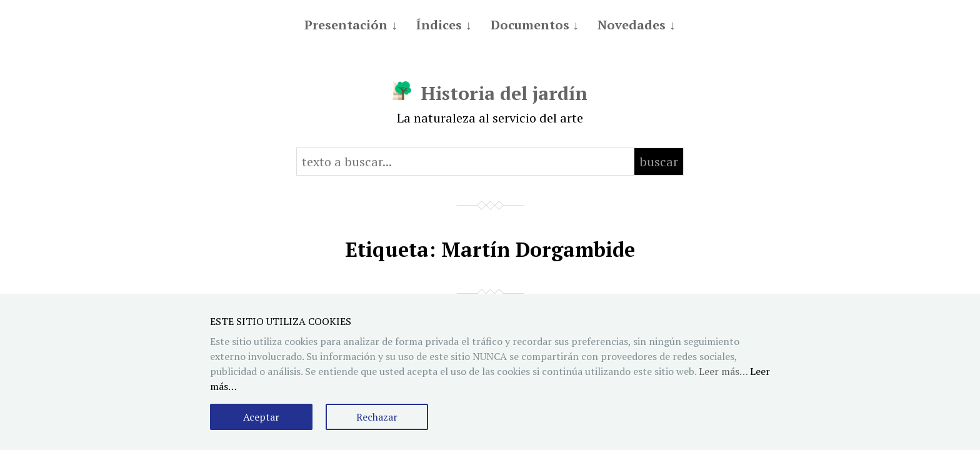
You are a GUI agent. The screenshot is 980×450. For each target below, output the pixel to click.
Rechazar (377, 417)
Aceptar (261, 417)
